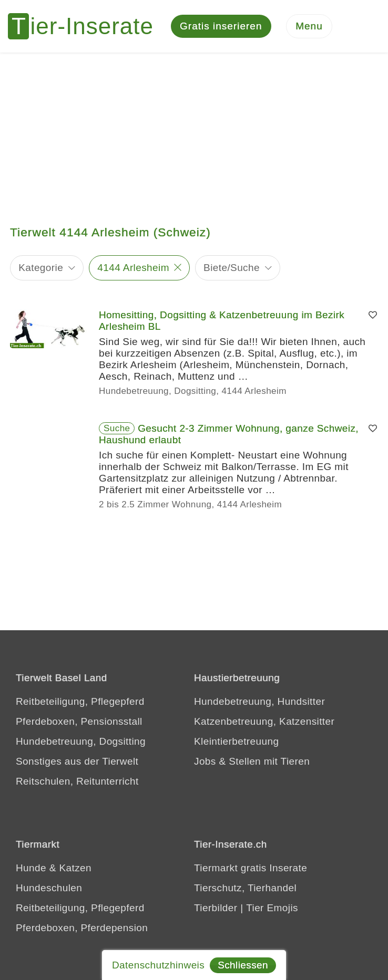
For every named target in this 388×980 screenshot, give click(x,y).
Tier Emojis (272, 908)
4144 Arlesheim (133, 268)
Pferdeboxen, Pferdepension (82, 928)
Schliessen (243, 965)
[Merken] (373, 315)
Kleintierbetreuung (236, 741)
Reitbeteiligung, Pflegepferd (80, 701)
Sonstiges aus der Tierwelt (77, 761)
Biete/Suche (232, 268)
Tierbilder (216, 908)
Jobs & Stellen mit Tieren (252, 761)
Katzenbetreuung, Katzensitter (264, 721)
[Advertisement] (194, 131)
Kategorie (41, 268)
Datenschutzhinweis (158, 965)
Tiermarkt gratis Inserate (251, 868)
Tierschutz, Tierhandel (245, 888)
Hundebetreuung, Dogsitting (81, 741)
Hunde (31, 868)
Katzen (75, 868)
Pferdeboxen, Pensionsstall (79, 721)
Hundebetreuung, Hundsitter (259, 701)
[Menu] (309, 27)
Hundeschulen (49, 888)
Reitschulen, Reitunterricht (77, 781)
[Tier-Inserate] (87, 26)
